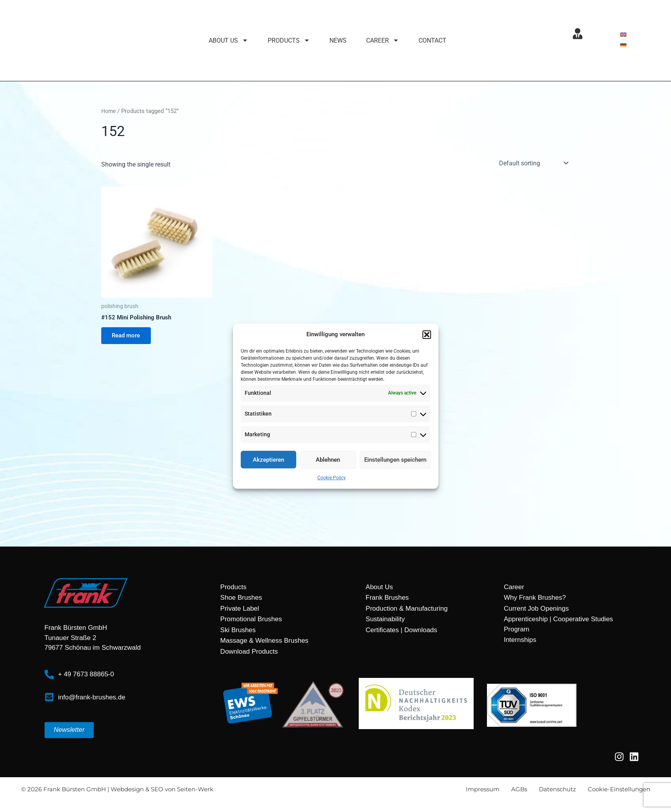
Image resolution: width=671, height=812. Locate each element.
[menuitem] (623, 35)
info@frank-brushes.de (92, 697)
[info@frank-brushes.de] (49, 697)
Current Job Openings (536, 609)
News (338, 40)
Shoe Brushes (241, 598)
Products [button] (289, 40)
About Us (379, 587)
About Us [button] (228, 40)
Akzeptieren (268, 461)
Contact (432, 40)
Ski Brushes (238, 630)
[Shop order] (533, 163)
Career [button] (383, 40)
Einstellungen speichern (395, 461)
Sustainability (385, 619)
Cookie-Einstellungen (619, 789)
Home (109, 111)
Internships (520, 640)
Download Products (249, 652)
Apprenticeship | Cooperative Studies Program (558, 624)
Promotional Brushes (251, 619)
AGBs (519, 789)
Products (234, 587)
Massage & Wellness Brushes (265, 641)
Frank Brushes (387, 598)
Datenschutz (557, 789)
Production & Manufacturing (407, 609)
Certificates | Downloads (402, 630)
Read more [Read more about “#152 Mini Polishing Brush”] (128, 337)
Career (514, 587)
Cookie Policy (332, 480)
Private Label (240, 609)
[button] (427, 335)
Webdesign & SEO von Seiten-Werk (162, 789)
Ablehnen (328, 461)
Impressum (483, 789)
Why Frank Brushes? (535, 598)
